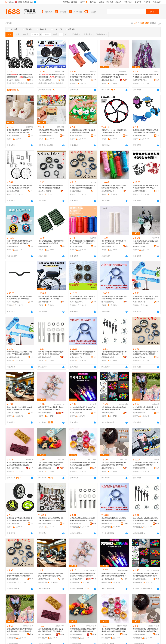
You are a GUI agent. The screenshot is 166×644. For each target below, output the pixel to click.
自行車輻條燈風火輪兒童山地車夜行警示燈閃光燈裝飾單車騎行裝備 (82, 408)
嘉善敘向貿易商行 (76, 191)
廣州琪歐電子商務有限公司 (140, 468)
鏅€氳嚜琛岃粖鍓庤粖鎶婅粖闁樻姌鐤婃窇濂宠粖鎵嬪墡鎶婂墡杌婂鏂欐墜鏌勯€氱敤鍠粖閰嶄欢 (114, 519)
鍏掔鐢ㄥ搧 (54, 83)
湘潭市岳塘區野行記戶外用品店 (109, 302)
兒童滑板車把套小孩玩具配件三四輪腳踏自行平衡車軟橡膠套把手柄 (146, 298)
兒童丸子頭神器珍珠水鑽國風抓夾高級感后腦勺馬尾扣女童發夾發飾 (114, 464)
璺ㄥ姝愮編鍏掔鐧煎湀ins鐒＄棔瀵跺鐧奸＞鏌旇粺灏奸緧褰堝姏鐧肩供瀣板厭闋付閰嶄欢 (114, 630)
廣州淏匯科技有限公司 (109, 413)
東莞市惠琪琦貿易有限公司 (140, 136)
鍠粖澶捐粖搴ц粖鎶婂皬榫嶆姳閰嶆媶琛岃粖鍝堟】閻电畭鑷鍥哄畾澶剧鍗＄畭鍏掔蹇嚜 (51, 575)
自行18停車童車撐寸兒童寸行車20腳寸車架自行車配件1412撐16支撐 (114, 353)
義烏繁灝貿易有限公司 (46, 413)
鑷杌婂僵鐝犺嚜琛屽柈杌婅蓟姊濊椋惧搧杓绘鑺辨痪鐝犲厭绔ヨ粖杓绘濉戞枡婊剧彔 (146, 575)
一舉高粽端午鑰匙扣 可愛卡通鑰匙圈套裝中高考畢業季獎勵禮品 (83, 131)
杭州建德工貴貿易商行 (14, 191)
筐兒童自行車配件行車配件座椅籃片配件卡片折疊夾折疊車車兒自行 (51, 353)
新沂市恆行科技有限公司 (77, 246)
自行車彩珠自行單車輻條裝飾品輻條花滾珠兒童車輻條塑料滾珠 (114, 408)
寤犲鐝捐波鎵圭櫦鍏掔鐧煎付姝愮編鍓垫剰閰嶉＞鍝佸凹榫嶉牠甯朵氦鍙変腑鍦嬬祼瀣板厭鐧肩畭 (51, 630)
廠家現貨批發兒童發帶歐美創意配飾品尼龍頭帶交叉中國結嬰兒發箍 (19, 464)
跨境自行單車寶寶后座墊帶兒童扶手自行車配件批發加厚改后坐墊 (51, 298)
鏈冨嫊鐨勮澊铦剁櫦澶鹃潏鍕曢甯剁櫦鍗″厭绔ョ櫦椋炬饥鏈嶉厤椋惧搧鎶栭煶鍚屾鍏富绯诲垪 (20, 630)
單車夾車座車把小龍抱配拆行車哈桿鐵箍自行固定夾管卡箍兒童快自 (19, 408)
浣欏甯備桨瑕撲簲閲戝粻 (14, 579)
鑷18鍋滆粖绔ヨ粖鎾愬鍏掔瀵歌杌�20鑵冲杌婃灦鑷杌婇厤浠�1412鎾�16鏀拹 (146, 519)
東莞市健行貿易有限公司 (140, 302)
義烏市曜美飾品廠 (45, 468)
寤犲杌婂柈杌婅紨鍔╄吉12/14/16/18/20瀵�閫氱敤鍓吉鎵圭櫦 (19, 76)
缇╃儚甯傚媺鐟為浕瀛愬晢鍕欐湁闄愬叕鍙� (14, 634)
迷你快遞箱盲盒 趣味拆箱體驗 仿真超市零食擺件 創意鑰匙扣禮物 (51, 131)
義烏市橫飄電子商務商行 (77, 80)
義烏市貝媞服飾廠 (76, 468)
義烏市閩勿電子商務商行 (109, 191)
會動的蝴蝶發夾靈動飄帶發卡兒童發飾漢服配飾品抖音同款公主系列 (146, 408)
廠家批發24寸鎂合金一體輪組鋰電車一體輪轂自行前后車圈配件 (114, 131)
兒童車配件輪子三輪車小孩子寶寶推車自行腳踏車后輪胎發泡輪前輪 (19, 519)
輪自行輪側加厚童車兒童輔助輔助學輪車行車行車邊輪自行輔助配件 (19, 187)
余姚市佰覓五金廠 (139, 357)
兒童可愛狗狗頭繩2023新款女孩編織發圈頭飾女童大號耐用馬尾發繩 (51, 464)
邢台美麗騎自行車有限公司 (46, 302)
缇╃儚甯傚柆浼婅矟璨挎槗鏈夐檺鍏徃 (46, 634)
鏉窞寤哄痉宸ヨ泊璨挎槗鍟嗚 (77, 524)
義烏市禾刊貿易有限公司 (46, 191)
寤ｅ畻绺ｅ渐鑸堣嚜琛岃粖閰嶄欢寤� (14, 80)
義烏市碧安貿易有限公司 (140, 246)
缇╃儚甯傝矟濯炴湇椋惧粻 (109, 634)
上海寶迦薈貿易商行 (45, 136)
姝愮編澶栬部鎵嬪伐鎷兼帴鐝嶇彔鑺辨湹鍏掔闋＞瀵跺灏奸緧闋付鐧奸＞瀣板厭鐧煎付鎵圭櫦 (82, 575)
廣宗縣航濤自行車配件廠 (14, 357)
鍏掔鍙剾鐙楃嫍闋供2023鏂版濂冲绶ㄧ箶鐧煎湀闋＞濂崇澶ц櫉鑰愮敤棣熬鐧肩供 (83, 630)
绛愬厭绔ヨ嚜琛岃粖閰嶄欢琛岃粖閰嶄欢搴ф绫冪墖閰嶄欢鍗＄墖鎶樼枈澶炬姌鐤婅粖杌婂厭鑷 (82, 519)
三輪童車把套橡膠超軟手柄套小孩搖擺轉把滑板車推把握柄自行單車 (114, 187)
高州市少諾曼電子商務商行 (14, 302)
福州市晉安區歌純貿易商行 (77, 302)
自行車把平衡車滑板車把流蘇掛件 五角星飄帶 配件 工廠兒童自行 (146, 76)
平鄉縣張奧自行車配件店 (46, 246)
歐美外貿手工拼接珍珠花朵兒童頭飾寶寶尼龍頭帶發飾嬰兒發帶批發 (51, 408)
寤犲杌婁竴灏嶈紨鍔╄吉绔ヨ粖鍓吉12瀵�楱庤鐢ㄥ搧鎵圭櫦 (51, 76)
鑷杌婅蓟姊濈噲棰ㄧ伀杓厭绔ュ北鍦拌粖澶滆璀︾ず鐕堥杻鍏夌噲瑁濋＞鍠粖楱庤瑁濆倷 (114, 575)
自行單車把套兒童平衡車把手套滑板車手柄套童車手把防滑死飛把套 (82, 242)
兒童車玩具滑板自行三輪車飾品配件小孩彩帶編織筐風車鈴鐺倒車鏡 (146, 131)
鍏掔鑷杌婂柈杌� (24, 83)
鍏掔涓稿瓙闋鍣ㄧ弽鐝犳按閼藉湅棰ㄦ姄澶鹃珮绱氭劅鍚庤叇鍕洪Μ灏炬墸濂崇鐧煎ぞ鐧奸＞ (146, 630)
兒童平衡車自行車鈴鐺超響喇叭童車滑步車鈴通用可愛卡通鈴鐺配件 (19, 242)
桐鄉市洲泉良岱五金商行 (14, 524)
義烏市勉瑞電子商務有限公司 (140, 413)
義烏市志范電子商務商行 (46, 524)
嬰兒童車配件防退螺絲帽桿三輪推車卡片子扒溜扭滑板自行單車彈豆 (51, 519)
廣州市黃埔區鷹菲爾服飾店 (140, 191)
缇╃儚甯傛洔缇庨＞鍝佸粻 (77, 634)
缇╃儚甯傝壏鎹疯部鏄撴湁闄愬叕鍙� (140, 634)
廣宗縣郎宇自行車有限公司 (109, 246)
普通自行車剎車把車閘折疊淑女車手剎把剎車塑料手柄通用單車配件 (114, 298)
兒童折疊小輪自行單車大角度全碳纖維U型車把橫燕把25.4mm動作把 (19, 298)
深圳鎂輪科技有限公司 (109, 136)
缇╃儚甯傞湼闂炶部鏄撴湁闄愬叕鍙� (109, 579)
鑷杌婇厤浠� (44, 83)
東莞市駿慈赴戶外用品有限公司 (77, 357)
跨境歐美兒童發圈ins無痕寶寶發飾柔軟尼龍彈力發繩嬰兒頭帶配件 (83, 464)
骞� (31, 80)
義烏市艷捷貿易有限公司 (109, 468)
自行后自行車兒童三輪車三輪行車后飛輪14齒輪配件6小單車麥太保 (82, 298)
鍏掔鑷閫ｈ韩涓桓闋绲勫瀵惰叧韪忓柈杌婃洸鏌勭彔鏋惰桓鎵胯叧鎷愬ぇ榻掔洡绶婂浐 (20, 575)
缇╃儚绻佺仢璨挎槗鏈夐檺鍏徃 (77, 579)
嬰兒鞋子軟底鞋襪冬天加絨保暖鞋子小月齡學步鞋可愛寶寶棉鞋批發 (19, 131)
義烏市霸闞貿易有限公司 (77, 413)
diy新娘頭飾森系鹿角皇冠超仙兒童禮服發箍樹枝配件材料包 (146, 242)
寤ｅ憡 (31, 77)
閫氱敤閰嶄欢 (12, 83)
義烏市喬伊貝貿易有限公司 (109, 80)
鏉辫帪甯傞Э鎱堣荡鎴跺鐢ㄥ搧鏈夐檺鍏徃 (109, 524)
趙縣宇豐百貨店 (12, 246)
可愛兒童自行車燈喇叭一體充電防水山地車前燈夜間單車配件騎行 (146, 464)
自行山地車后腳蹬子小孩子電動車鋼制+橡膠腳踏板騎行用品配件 (51, 242)
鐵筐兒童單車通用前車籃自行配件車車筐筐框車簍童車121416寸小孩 (146, 187)
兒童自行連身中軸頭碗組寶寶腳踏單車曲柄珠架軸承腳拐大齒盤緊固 (51, 187)
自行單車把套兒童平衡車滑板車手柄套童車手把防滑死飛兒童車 (114, 242)
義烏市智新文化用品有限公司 (77, 136)
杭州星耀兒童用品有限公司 (140, 80)
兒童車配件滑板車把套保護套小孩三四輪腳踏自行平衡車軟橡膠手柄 (82, 76)
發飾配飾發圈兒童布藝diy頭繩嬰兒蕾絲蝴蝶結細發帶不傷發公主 (114, 76)
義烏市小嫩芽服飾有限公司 (14, 136)
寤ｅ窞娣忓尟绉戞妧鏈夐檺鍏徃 (140, 579)
